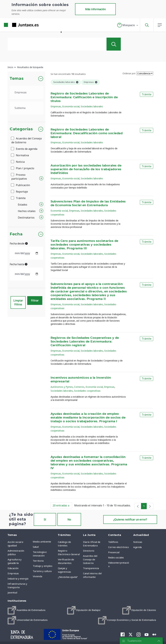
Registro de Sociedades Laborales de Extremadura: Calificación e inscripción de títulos (84, 97)
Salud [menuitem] (36, 547)
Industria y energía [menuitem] (18, 579)
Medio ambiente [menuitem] (42, 542)
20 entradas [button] (62, 506)
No (69, 520)
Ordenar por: (129, 73)
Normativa (20, 155)
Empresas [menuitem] (13, 573)
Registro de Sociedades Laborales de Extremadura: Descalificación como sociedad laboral (87, 133)
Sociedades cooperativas (87, 391)
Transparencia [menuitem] (91, 568)
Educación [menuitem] (13, 568)
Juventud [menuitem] (12, 592)
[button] (128, 25)
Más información (95, 9)
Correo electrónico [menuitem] (119, 547)
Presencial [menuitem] (114, 552)
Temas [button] (17, 79)
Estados (23, 205)
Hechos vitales (27, 211)
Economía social (71, 106)
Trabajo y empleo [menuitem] (42, 566)
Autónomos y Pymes (62, 387)
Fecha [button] (16, 234)
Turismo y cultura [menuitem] (42, 571)
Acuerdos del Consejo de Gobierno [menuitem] (90, 559)
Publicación (21, 185)
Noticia (18, 162)
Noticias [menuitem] (138, 542)
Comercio (79, 387)
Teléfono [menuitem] (113, 542)
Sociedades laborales (92, 106)
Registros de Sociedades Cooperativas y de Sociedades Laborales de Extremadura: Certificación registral (85, 342)
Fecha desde (19, 243)
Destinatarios (26, 218)
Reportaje (20, 192)
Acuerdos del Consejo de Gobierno (27, 140)
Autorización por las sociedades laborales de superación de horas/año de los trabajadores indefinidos (86, 169)
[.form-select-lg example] (27, 92)
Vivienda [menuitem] (37, 576)
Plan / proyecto (23, 168)
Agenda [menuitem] (137, 547)
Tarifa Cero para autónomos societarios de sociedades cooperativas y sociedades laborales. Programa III (84, 245)
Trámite (18, 198)
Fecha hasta (19, 264)
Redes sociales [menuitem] (116, 557)
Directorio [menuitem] (89, 551)
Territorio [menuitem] (38, 561)
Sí (45, 520)
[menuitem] (27, 610)
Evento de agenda (24, 149)
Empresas (56, 106)
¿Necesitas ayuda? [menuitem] (68, 577)
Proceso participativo (19, 177)
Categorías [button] (21, 129)
